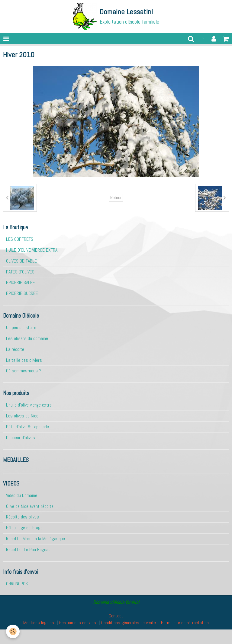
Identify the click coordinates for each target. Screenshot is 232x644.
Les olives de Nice (22, 416)
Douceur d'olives (21, 438)
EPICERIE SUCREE (22, 293)
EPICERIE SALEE (21, 282)
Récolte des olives (23, 517)
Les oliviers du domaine (27, 338)
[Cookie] (13, 631)
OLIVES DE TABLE (21, 261)
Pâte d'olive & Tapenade (27, 427)
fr (203, 39)
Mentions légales (39, 623)
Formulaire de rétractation (185, 623)
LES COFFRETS (20, 239)
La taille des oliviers (24, 360)
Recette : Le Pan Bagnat (28, 549)
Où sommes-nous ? (24, 371)
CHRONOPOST (18, 584)
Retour (116, 198)
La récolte (15, 349)
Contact (116, 616)
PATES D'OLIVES (20, 272)
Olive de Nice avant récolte (30, 506)
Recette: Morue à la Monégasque (35, 539)
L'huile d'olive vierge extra (29, 405)
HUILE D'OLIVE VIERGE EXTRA (32, 250)
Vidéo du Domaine (22, 495)
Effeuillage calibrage (24, 528)
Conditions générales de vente (129, 623)
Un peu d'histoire (21, 327)
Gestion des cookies (78, 623)
